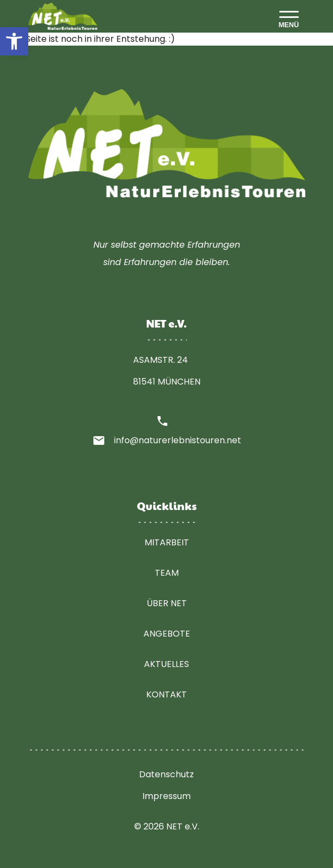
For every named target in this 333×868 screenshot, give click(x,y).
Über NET (167, 603)
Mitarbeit (167, 542)
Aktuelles (166, 664)
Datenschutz (166, 774)
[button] (14, 41)
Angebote (167, 634)
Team (167, 573)
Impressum (166, 796)
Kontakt (166, 694)
